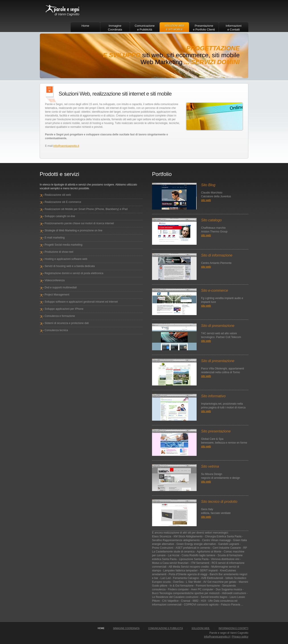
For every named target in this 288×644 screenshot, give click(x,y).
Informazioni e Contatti (234, 28)
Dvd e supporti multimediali (61, 287)
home (101, 628)
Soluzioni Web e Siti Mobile (174, 28)
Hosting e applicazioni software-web (66, 259)
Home (85, 26)
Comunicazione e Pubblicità (145, 28)
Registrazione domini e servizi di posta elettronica (74, 273)
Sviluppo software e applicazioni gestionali (70, 302)
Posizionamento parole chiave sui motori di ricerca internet (79, 223)
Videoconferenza (55, 280)
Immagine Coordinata (115, 28)
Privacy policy (240, 637)
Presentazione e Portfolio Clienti (204, 28)
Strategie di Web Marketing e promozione (70, 230)
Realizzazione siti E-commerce (63, 202)
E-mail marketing (55, 238)
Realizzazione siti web (58, 195)
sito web (206, 200)
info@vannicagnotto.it (66, 146)
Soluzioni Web (201, 628)
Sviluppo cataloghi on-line (60, 216)
